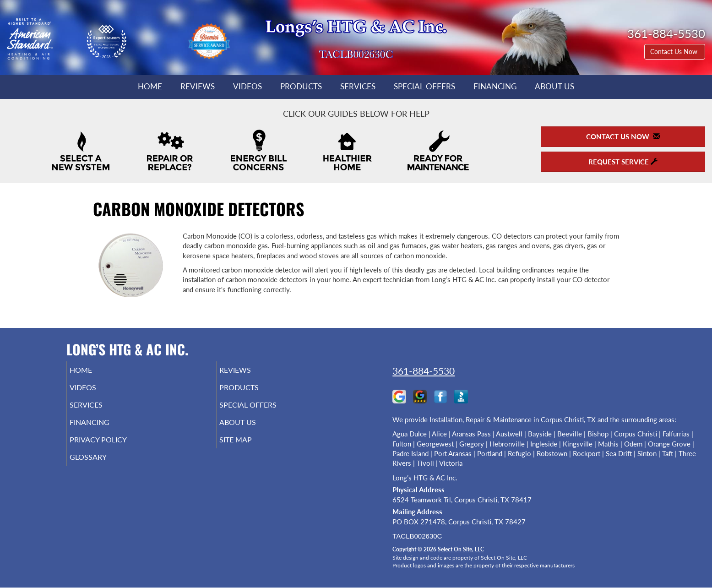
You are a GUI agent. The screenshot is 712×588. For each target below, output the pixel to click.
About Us (554, 87)
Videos (247, 87)
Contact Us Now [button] (675, 52)
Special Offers (424, 87)
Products (301, 87)
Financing (495, 87)
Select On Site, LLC (461, 549)
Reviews (198, 87)
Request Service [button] (623, 162)
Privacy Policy (112, 448)
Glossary (101, 467)
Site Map (249, 448)
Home (150, 87)
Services (358, 87)
